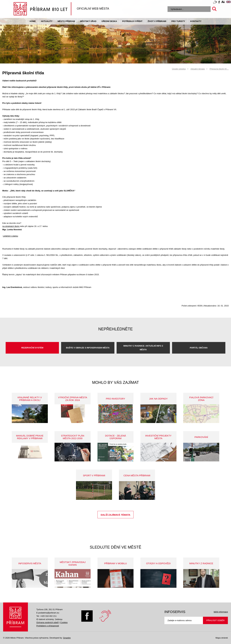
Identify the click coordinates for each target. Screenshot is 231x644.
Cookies (64, 622)
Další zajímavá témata (115, 515)
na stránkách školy (11, 226)
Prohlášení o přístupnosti (48, 626)
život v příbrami (157, 21)
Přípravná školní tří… (219, 69)
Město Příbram (66, 21)
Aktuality (47, 21)
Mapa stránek (222, 638)
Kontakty (196, 21)
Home (33, 21)
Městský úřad (88, 21)
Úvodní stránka (179, 69)
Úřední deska (109, 21)
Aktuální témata (198, 69)
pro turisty (178, 21)
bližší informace (221, 612)
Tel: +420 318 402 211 (46, 616)
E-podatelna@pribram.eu (48, 613)
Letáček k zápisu (10, 236)
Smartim (67, 638)
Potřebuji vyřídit (132, 21)
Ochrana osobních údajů (47, 622)
